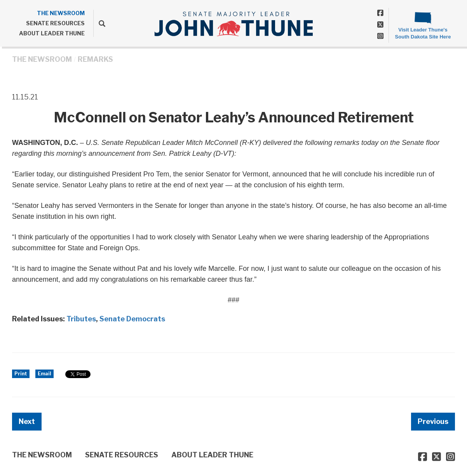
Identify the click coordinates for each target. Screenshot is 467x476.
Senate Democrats (132, 319)
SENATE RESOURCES (55, 23)
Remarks (95, 59)
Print (21, 374)
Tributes (81, 319)
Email (44, 374)
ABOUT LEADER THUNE (52, 33)
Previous (433, 421)
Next (27, 421)
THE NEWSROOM (61, 13)
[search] (99, 23)
